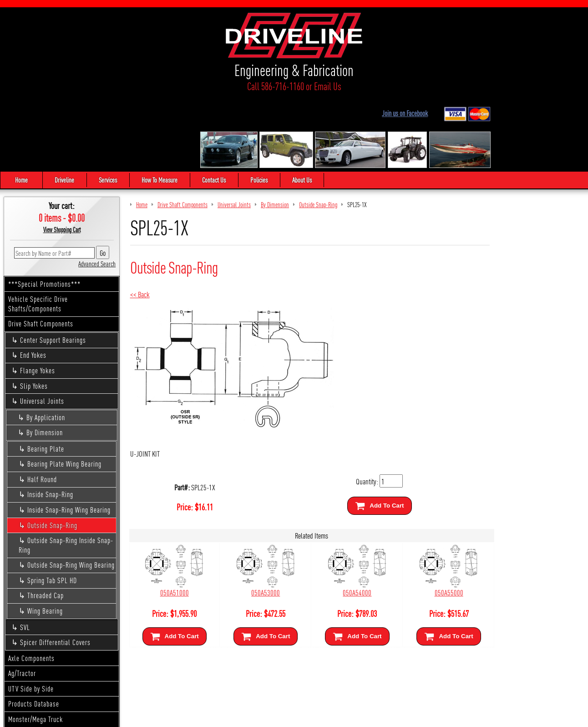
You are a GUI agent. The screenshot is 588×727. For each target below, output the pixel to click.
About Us (330, 106)
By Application (46, 343)
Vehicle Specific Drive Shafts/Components (38, 230)
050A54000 (335, 519)
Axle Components (31, 584)
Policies (282, 106)
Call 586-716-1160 (77, 88)
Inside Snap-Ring (50, 421)
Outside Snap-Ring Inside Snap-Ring (66, 472)
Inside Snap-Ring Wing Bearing (69, 436)
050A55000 (418, 519)
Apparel (18, 676)
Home (21, 106)
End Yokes (33, 282)
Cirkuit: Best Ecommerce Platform (335, 716)
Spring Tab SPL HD (52, 506)
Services (116, 106)
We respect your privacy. (242, 716)
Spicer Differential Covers (55, 569)
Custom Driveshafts (35, 661)
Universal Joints (42, 328)
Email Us (133, 88)
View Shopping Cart (62, 156)
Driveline (67, 106)
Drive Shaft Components (41, 250)
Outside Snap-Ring (52, 451)
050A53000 (252, 519)
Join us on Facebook (499, 24)
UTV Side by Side (31, 615)
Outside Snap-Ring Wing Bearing (71, 491)
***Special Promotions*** (44, 210)
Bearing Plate (46, 375)
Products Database (34, 630)
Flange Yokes (38, 297)
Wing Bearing (45, 537)
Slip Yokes (34, 312)
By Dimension (45, 359)
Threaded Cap (46, 522)
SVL (25, 553)
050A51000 (170, 519)
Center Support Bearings (53, 266)
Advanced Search (97, 190)
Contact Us (232, 106)
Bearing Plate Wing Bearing (64, 390)
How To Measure (172, 106)
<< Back (140, 221)
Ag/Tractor (22, 600)
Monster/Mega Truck (35, 645)
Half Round (42, 405)
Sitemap (283, 716)
